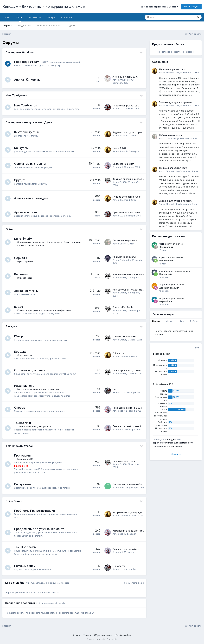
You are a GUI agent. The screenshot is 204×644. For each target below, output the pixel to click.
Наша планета (25, 386)
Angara (163, 284)
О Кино (10, 229)
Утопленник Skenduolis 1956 (128, 274)
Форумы (8, 26)
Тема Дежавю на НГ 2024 (127, 408)
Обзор (20, 19)
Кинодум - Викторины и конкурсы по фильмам (44, 7)
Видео (20, 307)
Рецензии (22, 274)
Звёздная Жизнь (27, 291)
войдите (172, 440)
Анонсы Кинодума (28, 80)
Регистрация (191, 7)
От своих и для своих (31, 370)
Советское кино (27, 245)
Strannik (124, 135)
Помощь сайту (26, 566)
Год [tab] (182, 321)
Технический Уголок (19, 446)
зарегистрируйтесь (163, 443)
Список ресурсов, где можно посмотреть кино (140, 370)
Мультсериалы (26, 261)
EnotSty (123, 182)
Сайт (8, 17)
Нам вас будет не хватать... (128, 290)
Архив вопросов (27, 212)
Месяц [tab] (169, 321)
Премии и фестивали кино (32, 242)
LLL (121, 109)
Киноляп (60, 245)
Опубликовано (188, 73)
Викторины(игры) (27, 132)
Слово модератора (124, 461)
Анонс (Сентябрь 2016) (126, 77)
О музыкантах (26, 355)
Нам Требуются (17, 95)
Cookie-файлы (123, 635)
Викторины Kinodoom (20, 52)
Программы (24, 455)
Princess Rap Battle (123, 307)
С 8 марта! (118, 353)
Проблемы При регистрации (35, 511)
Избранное (67, 17)
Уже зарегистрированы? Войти (159, 7)
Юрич (162, 257)
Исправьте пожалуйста (126, 549)
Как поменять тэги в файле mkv (130, 484)
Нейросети (46, 426)
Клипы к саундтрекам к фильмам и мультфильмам (45, 310)
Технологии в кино (28, 426)
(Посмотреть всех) (134, 583)
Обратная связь (103, 635)
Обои (51, 245)
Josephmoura (166, 271)
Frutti (122, 487)
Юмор (19, 336)
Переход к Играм (28, 62)
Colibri (123, 244)
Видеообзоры (25, 278)
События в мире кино (125, 240)
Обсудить (176, 454)
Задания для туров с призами (129, 132)
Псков (116, 389)
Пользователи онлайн (49, 26)
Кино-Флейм (24, 239)
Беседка (12, 326)
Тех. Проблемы (26, 547)
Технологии (23, 423)
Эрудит (20, 180)
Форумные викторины (31, 164)
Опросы (21, 408)
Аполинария (126, 80)
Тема (87, 635)
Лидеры (71, 26)
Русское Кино (56, 242)
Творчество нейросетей (127, 426)
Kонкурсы (22, 148)
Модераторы (25, 26)
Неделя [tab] (156, 321)
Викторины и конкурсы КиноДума (29, 122)
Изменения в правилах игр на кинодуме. (135, 531)
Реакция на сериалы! (124, 257)
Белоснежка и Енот (124, 164)
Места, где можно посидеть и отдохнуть (40, 389)
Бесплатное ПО (26, 459)
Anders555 (125, 260)
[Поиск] (163, 17)
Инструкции (24, 484)
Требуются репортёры (126, 106)
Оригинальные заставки (126, 212)
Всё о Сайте (14, 501)
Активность (35, 17)
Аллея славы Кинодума (32, 198)
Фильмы (42, 245)
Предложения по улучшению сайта (40, 529)
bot (121, 167)
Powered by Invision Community (102, 639)
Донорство (119, 566)
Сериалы (22, 258)
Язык (77, 635)
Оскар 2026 (119, 148)
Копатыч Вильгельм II (124, 336)
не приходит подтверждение (130, 512)
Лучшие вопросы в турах (127, 197)
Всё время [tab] (195, 321)
